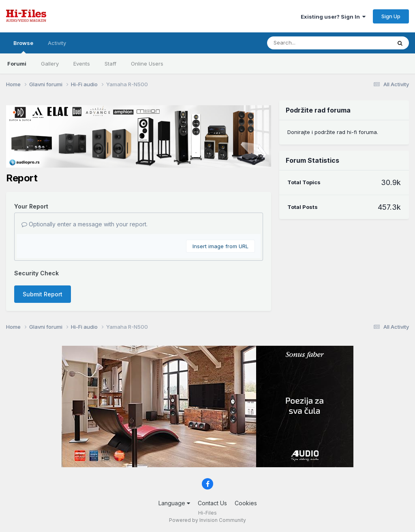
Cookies (246, 503)
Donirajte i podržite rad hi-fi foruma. (333, 132)
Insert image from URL (220, 246)
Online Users (147, 64)
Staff (110, 64)
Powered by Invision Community (207, 520)
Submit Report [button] (43, 294)
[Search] (307, 43)
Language (174, 503)
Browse (23, 47)
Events (82, 64)
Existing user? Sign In (333, 17)
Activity (57, 43)
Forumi (17, 64)
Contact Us (212, 503)
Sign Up (391, 16)
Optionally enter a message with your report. (84, 224)
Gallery (50, 64)
